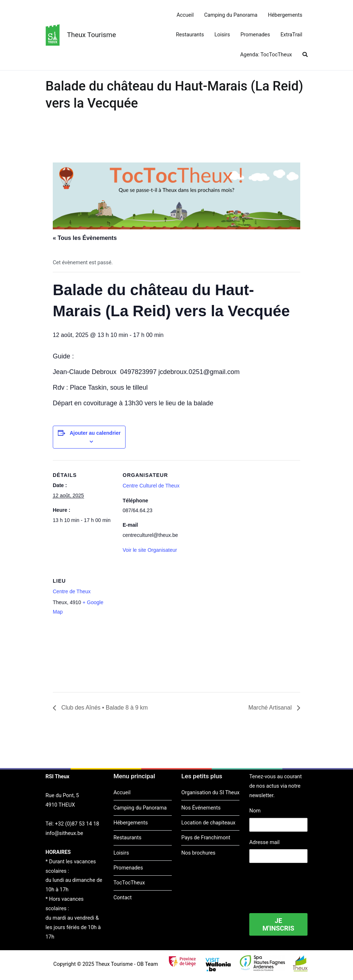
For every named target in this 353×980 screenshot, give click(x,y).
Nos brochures (198, 853)
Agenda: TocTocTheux (266, 55)
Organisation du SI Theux (210, 793)
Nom (255, 811)
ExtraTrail (291, 35)
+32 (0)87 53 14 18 (77, 824)
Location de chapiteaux (208, 823)
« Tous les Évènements (85, 238)
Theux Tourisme (92, 35)
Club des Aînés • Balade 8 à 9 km (104, 708)
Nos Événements (201, 808)
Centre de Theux (72, 591)
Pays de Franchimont (206, 838)
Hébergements (285, 15)
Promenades (255, 35)
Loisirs (222, 35)
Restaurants (190, 35)
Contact (123, 898)
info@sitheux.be (64, 833)
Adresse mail (264, 842)
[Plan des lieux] (161, 616)
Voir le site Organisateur (150, 550)
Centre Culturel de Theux (151, 486)
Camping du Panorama (231, 15)
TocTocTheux (129, 883)
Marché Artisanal (271, 708)
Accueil (185, 15)
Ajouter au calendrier (95, 433)
